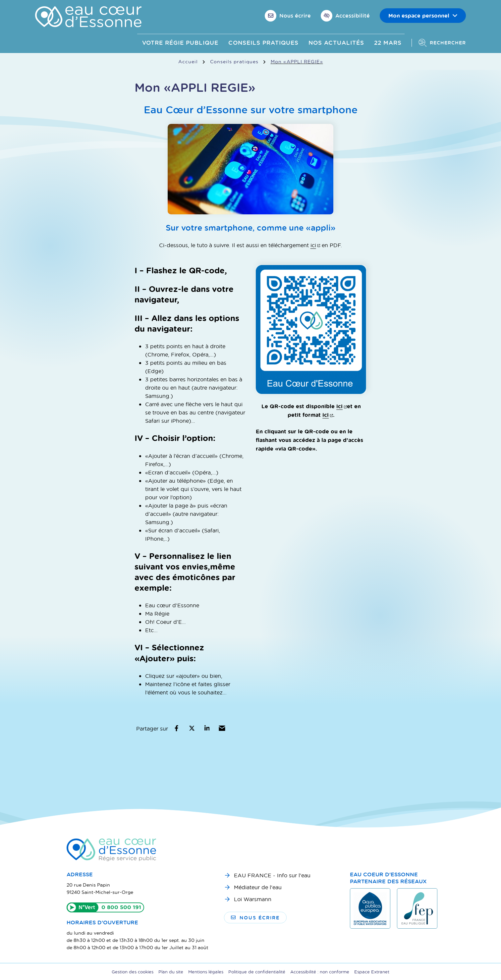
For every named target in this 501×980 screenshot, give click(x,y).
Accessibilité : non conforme (320, 972)
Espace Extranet (372, 972)
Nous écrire (255, 918)
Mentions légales (206, 972)
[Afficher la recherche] (439, 43)
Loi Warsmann (253, 899)
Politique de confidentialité (257, 972)
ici (315, 245)
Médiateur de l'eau (258, 887)
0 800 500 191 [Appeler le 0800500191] (121, 907)
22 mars (388, 43)
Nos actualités (336, 43)
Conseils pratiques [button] (263, 43)
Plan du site (171, 972)
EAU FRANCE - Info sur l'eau (272, 875)
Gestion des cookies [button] (133, 972)
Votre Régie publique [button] (180, 43)
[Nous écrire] (288, 16)
